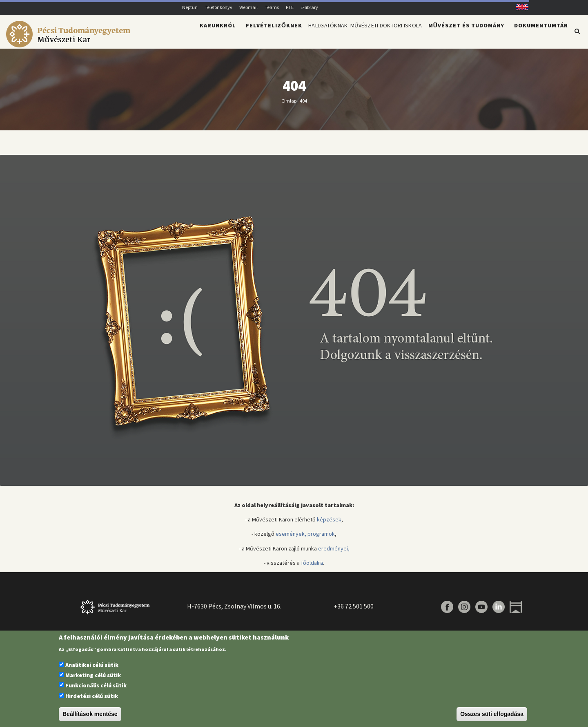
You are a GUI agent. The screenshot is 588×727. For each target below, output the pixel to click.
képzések (329, 524)
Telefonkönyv (218, 7)
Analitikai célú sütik (92, 665)
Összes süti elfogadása (492, 714)
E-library (309, 7)
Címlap (289, 105)
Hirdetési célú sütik (92, 696)
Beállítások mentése (90, 714)
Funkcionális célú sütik (96, 685)
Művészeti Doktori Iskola (375, 35)
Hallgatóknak (299, 35)
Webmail (248, 7)
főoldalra (312, 568)
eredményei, (334, 553)
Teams (272, 7)
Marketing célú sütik (93, 675)
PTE (290, 7)
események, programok (305, 539)
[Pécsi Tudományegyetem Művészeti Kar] (70, 43)
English (519, 7)
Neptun (190, 7)
